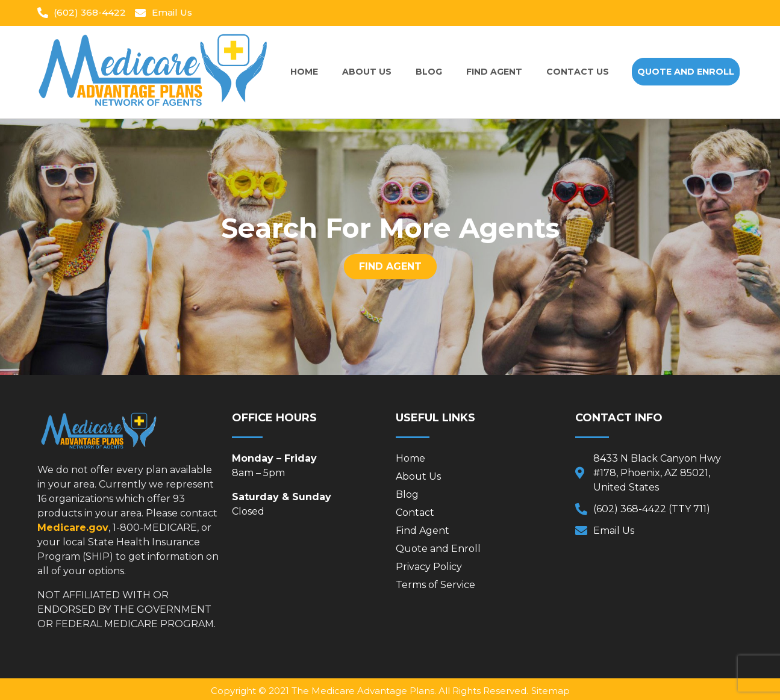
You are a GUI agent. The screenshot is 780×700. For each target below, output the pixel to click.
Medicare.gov (73, 528)
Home (304, 72)
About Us (367, 72)
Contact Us (578, 72)
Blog (429, 72)
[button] (686, 72)
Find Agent (494, 72)
